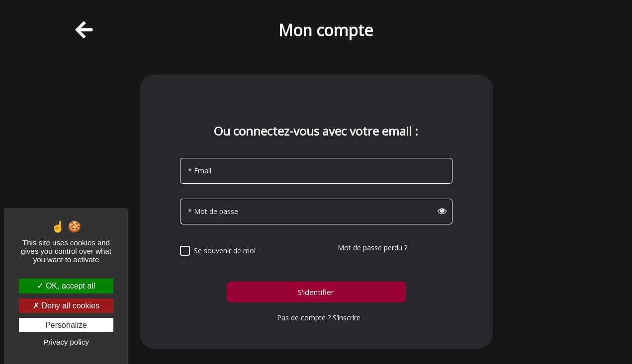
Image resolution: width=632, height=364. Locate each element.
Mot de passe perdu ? (372, 248)
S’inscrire (347, 318)
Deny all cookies (66, 306)
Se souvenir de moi (225, 251)
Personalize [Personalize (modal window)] (66, 325)
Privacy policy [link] (66, 342)
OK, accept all (66, 286)
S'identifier (316, 292)
